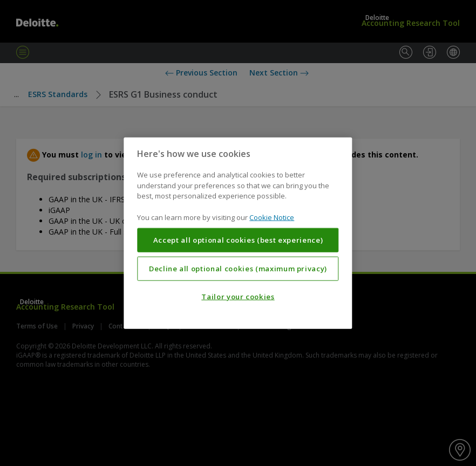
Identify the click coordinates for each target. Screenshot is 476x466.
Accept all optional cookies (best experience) (238, 240)
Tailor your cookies (238, 297)
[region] (238, 233)
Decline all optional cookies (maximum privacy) (238, 269)
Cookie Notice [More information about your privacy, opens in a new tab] (272, 217)
